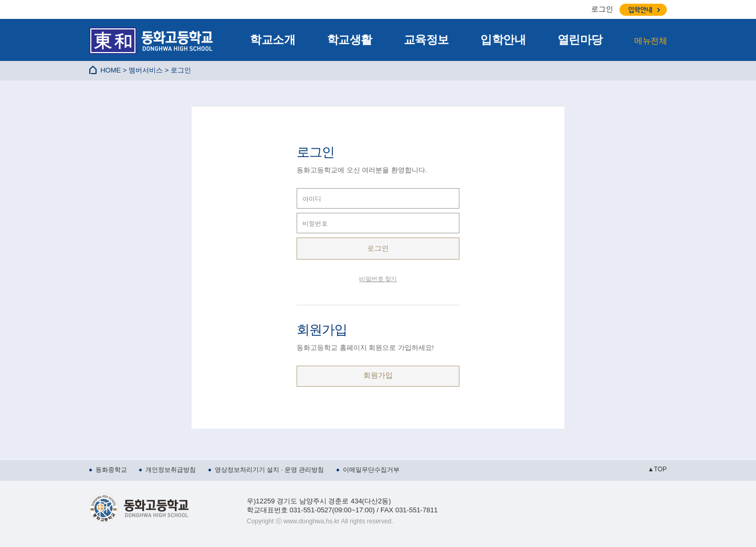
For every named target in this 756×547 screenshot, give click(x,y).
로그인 (602, 9)
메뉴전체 (650, 41)
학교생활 (350, 40)
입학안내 (503, 40)
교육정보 (426, 40)
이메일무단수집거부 (371, 470)
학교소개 (272, 40)
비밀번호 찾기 (378, 279)
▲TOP (657, 469)
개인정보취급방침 (171, 470)
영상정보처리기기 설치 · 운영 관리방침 (270, 470)
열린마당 (580, 40)
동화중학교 (111, 470)
